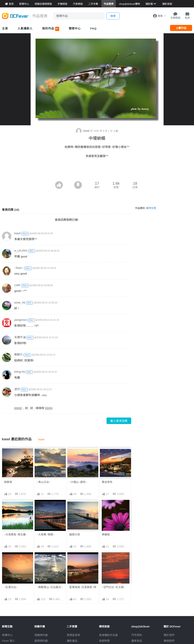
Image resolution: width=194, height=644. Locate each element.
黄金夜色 (107, 482)
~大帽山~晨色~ (78, 482)
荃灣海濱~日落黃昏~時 (83, 587)
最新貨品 (137, 641)
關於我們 (169, 635)
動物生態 (151, 208)
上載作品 (181, 28)
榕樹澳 (8, 482)
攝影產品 (72, 641)
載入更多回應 (119, 421)
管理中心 (75, 28)
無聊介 (19, 355)
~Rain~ (19, 268)
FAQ (93, 28)
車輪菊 (106, 534)
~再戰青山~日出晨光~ (50, 587)
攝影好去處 (108, 635)
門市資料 (137, 635)
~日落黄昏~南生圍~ (16, 534)
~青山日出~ (43, 482)
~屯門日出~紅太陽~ (113, 587)
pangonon (21, 320)
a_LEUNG (21, 251)
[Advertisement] (97, 171)
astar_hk (20, 302)
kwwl (83, 131)
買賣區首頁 (73, 635)
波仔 (17, 389)
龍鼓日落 (75, 534)
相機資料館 (41, 635)
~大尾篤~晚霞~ (46, 534)
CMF (17, 285)
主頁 (5, 28)
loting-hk (20, 372)
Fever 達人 (9, 641)
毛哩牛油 (20, 337)
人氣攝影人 (25, 28)
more (41, 439)
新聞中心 (7, 635)
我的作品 (50, 29)
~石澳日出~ (11, 587)
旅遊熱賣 (104, 641)
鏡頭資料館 (41, 641)
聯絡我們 (169, 641)
